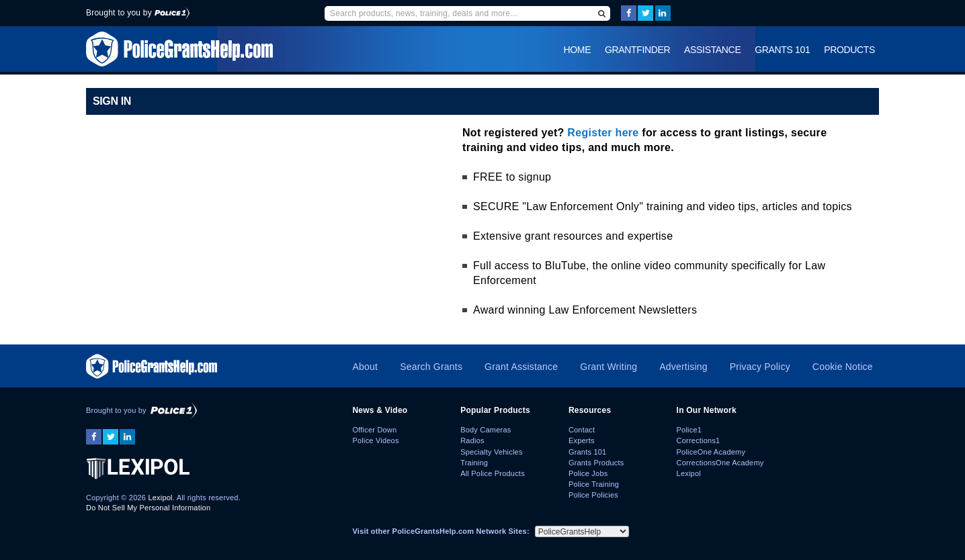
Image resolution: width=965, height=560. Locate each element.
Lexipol (160, 498)
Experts (582, 440)
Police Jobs (588, 473)
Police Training (594, 484)
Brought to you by (138, 13)
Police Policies (593, 495)
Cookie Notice (843, 367)
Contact (582, 430)
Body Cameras (486, 430)
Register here (603, 133)
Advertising (683, 367)
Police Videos (375, 440)
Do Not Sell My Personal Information (148, 508)
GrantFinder (637, 50)
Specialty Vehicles (491, 452)
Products (849, 50)
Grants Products (596, 463)
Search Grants (431, 367)
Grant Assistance (521, 367)
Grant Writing (609, 367)
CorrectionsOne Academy (720, 463)
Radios (472, 440)
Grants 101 (782, 50)
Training (474, 463)
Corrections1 (699, 440)
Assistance (712, 50)
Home (578, 50)
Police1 (689, 430)
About (365, 367)
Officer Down (374, 430)
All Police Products (493, 473)
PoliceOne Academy (711, 452)
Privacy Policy (760, 367)
